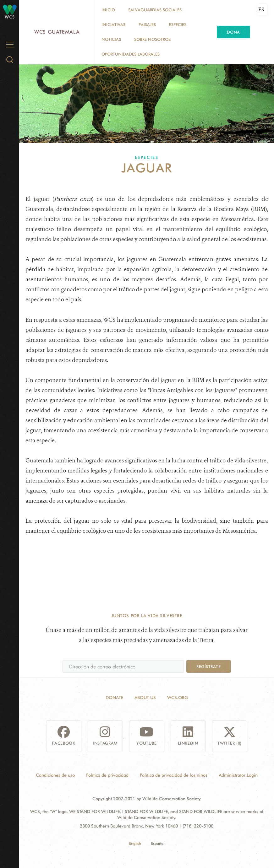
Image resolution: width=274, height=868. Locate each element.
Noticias (111, 39)
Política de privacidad (107, 775)
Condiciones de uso (55, 775)
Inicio (108, 10)
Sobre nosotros (152, 39)
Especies (178, 24)
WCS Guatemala (57, 32)
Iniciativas (113, 24)
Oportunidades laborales (131, 54)
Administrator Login (238, 775)
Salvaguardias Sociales (155, 10)
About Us (145, 698)
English (135, 843)
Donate (114, 698)
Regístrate (208, 666)
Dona (233, 32)
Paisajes (147, 24)
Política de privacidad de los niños (174, 775)
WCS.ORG (178, 698)
